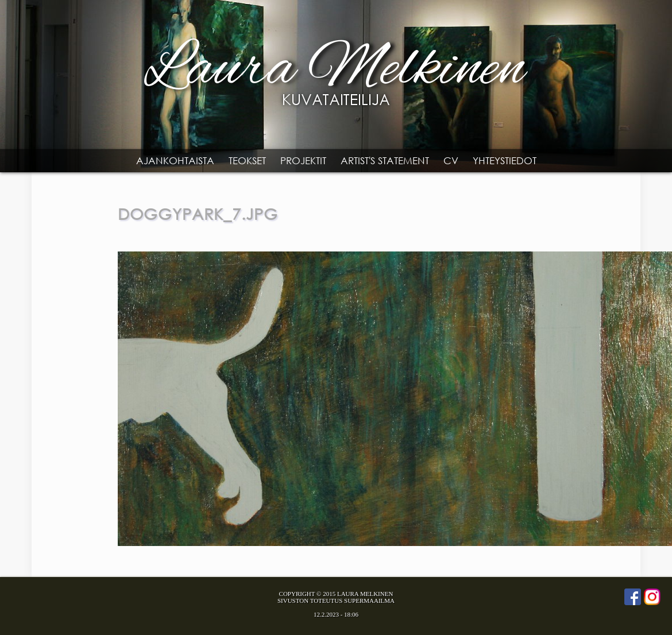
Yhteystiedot (505, 160)
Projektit (303, 160)
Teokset (247, 160)
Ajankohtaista (175, 160)
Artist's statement (385, 160)
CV (451, 160)
